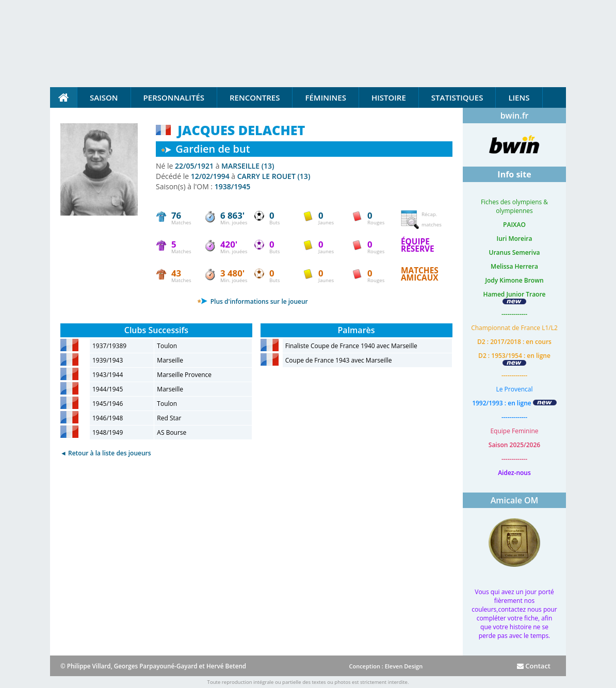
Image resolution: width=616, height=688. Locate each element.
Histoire (389, 97)
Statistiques (457, 97)
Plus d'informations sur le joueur (253, 301)
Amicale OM (515, 500)
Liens (519, 97)
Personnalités (174, 97)
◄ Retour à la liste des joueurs (106, 453)
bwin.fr (515, 116)
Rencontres (255, 97)
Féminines (325, 97)
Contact (534, 666)
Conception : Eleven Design (386, 666)
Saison (104, 97)
